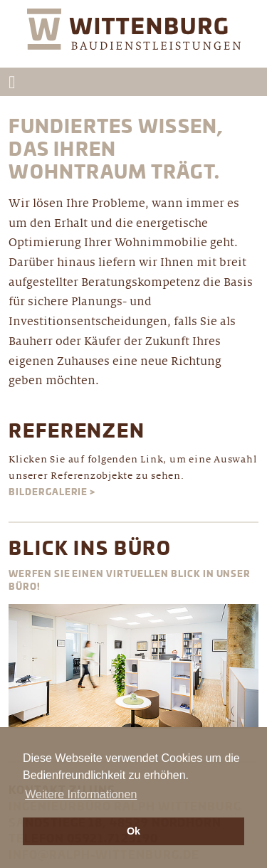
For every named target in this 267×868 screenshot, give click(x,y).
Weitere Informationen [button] (81, 794)
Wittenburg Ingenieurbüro (134, 38)
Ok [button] (133, 831)
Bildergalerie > (52, 493)
